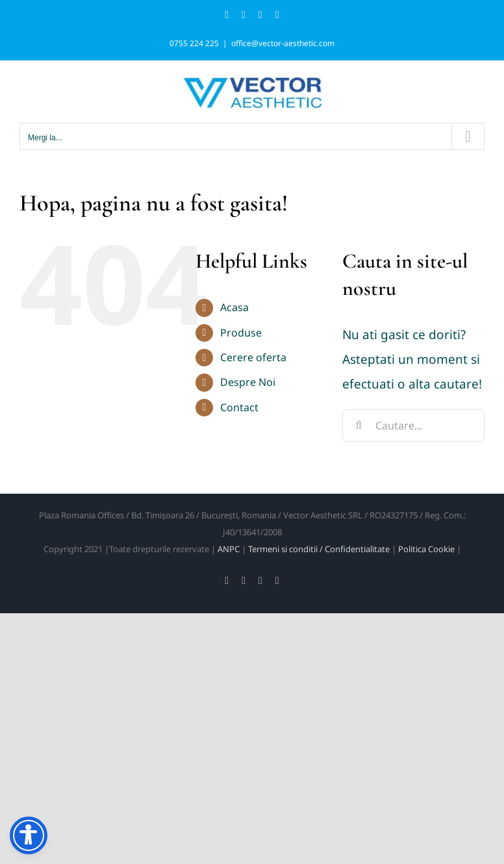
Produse (241, 333)
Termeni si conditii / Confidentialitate (319, 549)
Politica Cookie (426, 549)
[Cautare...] (413, 426)
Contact (239, 407)
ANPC (229, 549)
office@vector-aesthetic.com (283, 43)
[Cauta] (359, 426)
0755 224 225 (194, 43)
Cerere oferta (253, 357)
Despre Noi (248, 382)
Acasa (234, 307)
